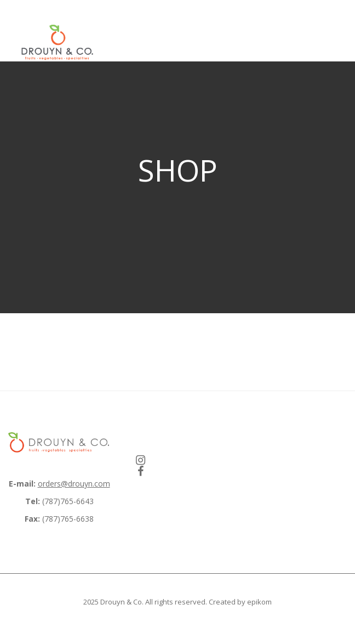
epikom (259, 602)
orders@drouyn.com (74, 484)
